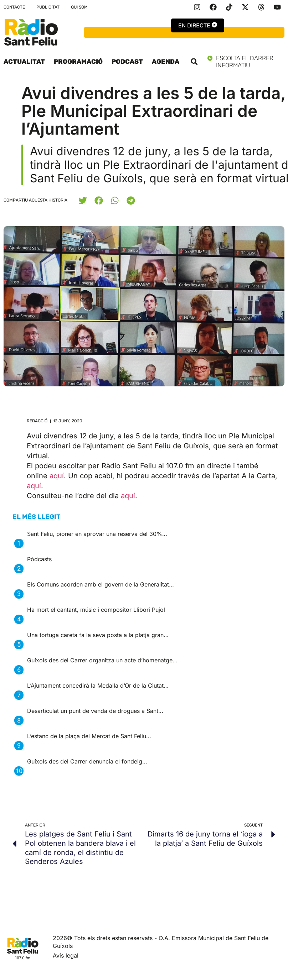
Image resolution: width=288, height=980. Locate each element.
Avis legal (66, 955)
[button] (194, 62)
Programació (78, 62)
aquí (57, 476)
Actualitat (24, 62)
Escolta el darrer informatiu (246, 62)
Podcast (127, 62)
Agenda (166, 62)
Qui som (79, 7)
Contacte (14, 7)
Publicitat (48, 7)
